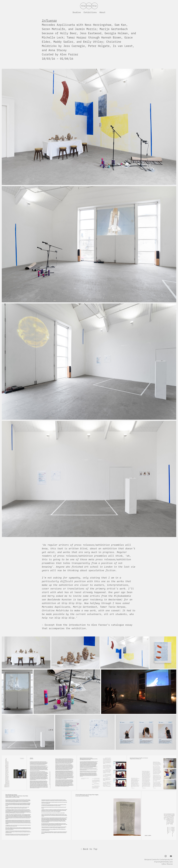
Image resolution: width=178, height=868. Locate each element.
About (102, 12)
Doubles (77, 12)
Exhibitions (90, 12)
